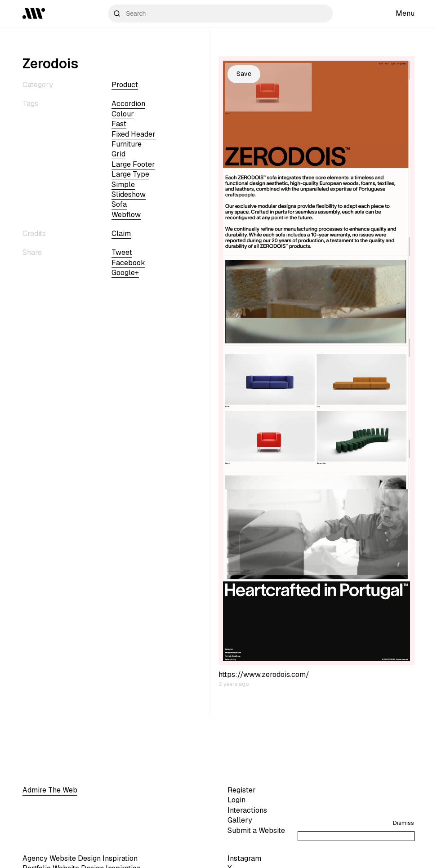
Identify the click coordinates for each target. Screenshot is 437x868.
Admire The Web (50, 790)
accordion (128, 104)
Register (242, 790)
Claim (121, 234)
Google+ (125, 273)
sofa (119, 204)
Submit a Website (256, 830)
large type (130, 174)
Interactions (247, 810)
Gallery (240, 820)
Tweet (122, 252)
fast (119, 124)
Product (125, 85)
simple (123, 185)
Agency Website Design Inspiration (80, 858)
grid (118, 154)
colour (123, 114)
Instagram (244, 858)
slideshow (129, 194)
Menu (405, 13)
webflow (126, 215)
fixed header (134, 134)
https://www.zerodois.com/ (264, 674)
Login (236, 800)
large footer (133, 164)
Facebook (128, 263)
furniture (127, 144)
